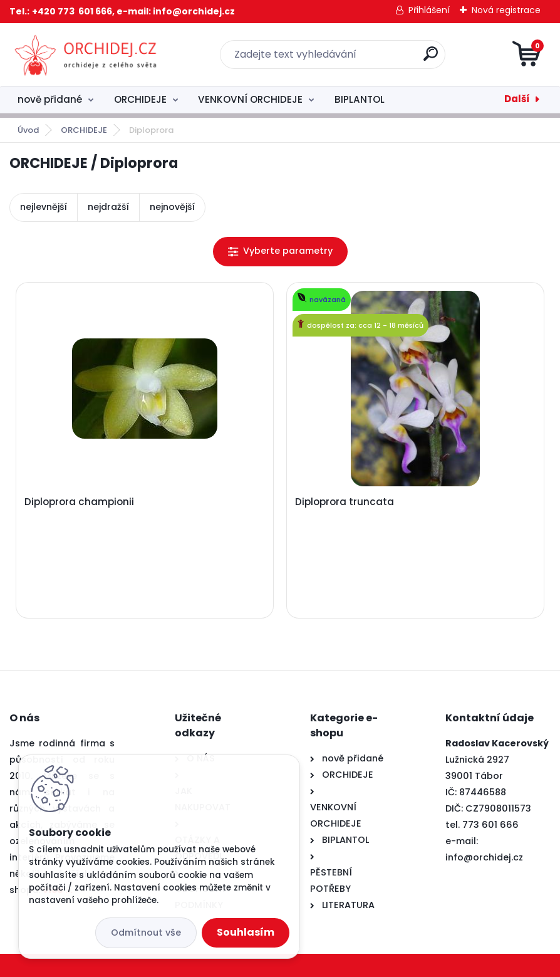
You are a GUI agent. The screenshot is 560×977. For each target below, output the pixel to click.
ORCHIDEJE (140, 99)
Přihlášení (429, 10)
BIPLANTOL (360, 99)
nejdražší (108, 207)
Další (517, 99)
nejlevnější (44, 207)
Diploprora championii (79, 502)
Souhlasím (246, 932)
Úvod (28, 130)
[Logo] (86, 55)
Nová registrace (506, 10)
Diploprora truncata (345, 502)
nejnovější (172, 207)
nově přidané (50, 99)
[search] (431, 59)
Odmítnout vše (146, 933)
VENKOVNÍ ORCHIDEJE (250, 99)
